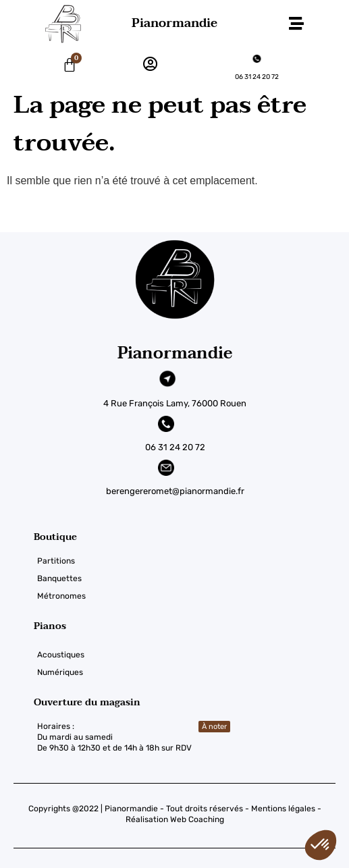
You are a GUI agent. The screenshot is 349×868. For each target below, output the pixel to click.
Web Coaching (197, 819)
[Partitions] (191, 561)
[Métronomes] (191, 596)
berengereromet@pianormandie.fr (175, 491)
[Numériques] (191, 672)
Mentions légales (283, 809)
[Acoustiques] (191, 655)
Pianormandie (174, 23)
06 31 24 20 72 (257, 77)
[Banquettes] (191, 578)
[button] (297, 24)
